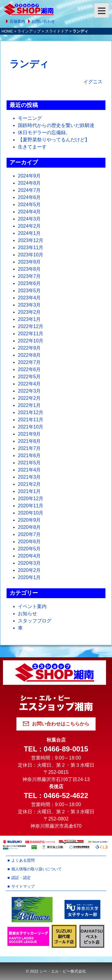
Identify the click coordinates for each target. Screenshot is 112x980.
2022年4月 (29, 384)
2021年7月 (29, 448)
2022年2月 (29, 398)
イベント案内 (32, 606)
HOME (7, 31)
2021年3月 (29, 477)
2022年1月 (29, 405)
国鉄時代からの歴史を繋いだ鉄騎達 (56, 125)
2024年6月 (29, 197)
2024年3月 (29, 219)
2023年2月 (29, 312)
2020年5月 (29, 549)
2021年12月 (31, 412)
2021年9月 (29, 434)
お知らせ (27, 614)
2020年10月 (31, 513)
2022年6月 (29, 369)
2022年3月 (29, 391)
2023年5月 (29, 291)
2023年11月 (31, 248)
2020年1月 (29, 577)
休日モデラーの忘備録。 (44, 133)
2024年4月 (29, 212)
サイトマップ (23, 886)
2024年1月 (29, 233)
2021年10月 (31, 427)
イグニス (93, 82)
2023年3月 (29, 305)
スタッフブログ (35, 621)
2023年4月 (29, 298)
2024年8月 (29, 183)
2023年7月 (29, 276)
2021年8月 (29, 441)
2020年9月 (29, 520)
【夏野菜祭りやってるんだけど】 (54, 140)
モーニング (30, 118)
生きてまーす (32, 147)
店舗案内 (17, 21)
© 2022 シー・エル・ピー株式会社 (56, 971)
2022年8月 (29, 355)
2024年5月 (29, 205)
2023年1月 (29, 319)
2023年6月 (29, 283)
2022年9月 (29, 348)
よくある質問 (23, 860)
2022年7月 (29, 362)
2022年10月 (31, 341)
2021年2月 (29, 484)
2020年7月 (29, 534)
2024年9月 (29, 176)
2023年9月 (29, 262)
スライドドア (57, 31)
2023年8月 (29, 269)
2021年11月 (31, 420)
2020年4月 (29, 556)
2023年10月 (31, 255)
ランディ (29, 64)
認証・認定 (21, 878)
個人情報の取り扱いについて (37, 869)
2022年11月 (31, 334)
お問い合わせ (43, 21)
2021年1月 (29, 491)
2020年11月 (31, 506)
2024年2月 (29, 226)
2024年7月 (29, 190)
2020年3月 (29, 563)
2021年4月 (29, 470)
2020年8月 (29, 527)
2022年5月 (29, 377)
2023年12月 (31, 240)
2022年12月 (31, 326)
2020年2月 (29, 570)
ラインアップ (29, 31)
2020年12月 (31, 499)
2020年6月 (29, 542)
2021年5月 (29, 463)
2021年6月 (29, 455)
